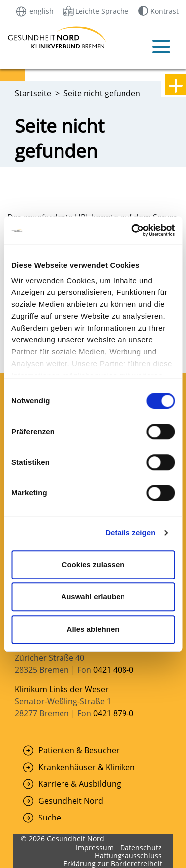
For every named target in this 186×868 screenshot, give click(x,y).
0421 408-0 (113, 670)
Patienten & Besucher (79, 750)
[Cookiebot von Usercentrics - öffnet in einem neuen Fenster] (132, 230)
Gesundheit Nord (71, 801)
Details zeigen (130, 533)
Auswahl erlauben (93, 597)
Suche (50, 818)
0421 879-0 (113, 713)
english (34, 11)
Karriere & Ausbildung (80, 784)
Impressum (95, 847)
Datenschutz (141, 847)
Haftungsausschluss (128, 855)
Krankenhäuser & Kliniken (87, 767)
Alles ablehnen (93, 629)
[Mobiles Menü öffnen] (161, 47)
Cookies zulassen (93, 564)
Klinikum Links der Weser (62, 689)
